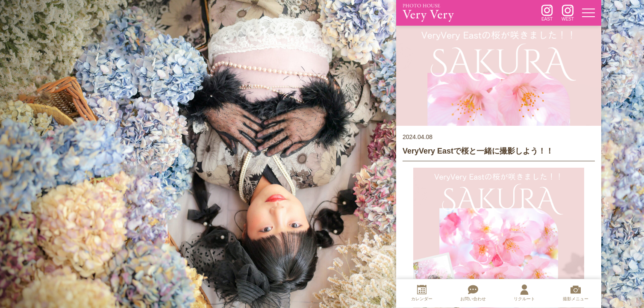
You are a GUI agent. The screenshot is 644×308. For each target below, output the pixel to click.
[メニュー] (588, 13)
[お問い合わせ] (473, 294)
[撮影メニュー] (576, 294)
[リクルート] (524, 294)
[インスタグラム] (547, 13)
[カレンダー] (422, 294)
